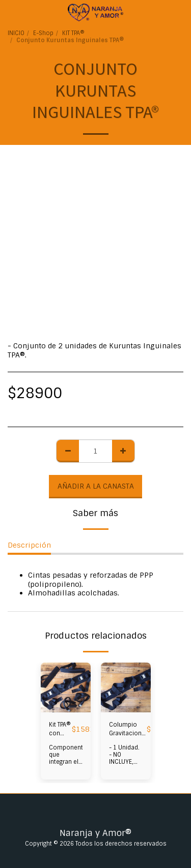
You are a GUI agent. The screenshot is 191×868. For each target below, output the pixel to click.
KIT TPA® (73, 33)
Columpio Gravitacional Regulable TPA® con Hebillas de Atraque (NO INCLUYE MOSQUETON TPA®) (128, 729)
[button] (11, 12)
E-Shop (43, 33)
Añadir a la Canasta (96, 486)
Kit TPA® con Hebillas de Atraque (60, 729)
